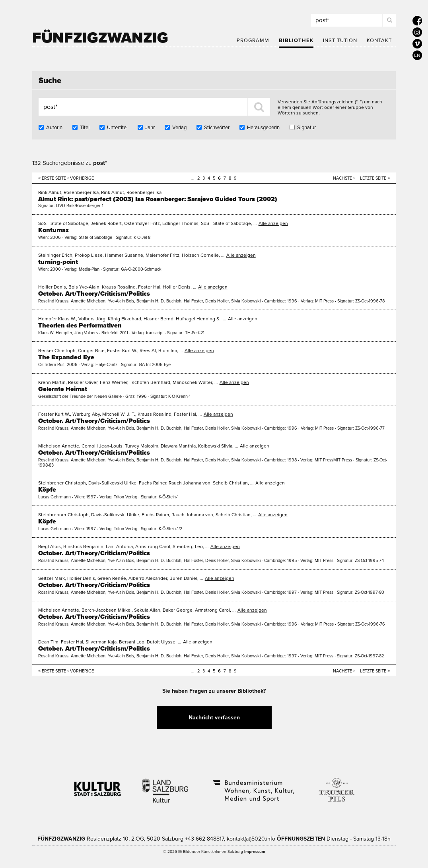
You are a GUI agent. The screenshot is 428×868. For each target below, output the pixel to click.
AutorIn (54, 128)
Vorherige (81, 178)
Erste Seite (52, 178)
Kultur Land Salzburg (165, 786)
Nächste (344, 178)
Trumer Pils (336, 786)
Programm (253, 41)
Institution (340, 41)
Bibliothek (296, 41)
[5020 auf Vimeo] (417, 44)
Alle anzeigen (273, 223)
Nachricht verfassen (214, 718)
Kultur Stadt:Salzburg (98, 786)
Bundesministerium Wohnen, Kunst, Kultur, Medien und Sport (253, 786)
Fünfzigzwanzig (100, 38)
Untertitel (117, 128)
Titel (85, 128)
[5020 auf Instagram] (417, 32)
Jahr (150, 128)
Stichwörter (217, 128)
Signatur (306, 128)
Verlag (179, 128)
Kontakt (379, 41)
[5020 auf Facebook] (417, 21)
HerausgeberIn (263, 128)
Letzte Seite (375, 178)
